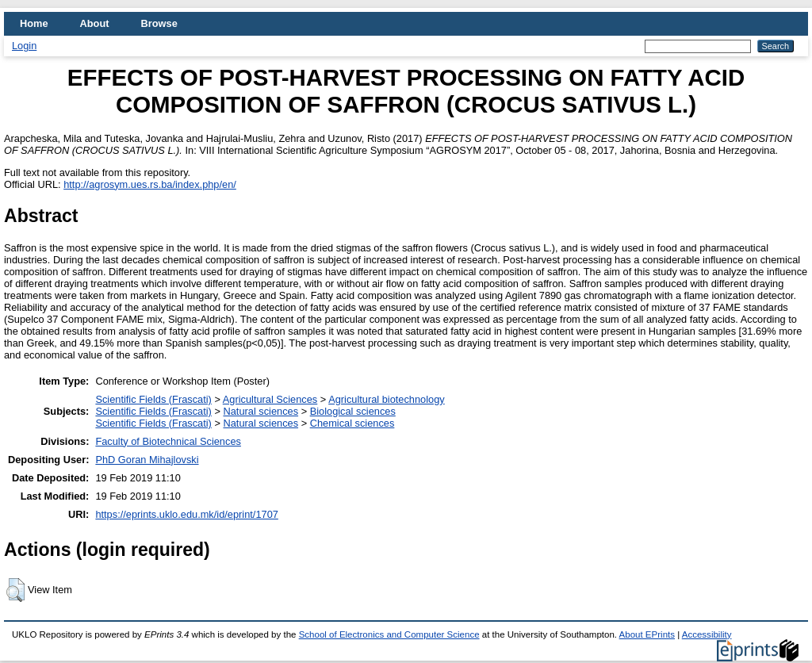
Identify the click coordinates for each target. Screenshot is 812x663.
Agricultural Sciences (270, 399)
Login (24, 46)
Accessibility (707, 634)
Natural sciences (260, 411)
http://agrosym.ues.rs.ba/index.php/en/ (150, 184)
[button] (15, 590)
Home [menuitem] (34, 23)
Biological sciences (353, 411)
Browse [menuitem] (159, 23)
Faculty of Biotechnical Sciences (168, 441)
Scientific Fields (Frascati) (153, 399)
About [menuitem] (95, 23)
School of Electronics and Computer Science (389, 634)
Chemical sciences (352, 423)
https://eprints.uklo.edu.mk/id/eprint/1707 (186, 514)
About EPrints (647, 634)
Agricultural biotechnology (387, 399)
